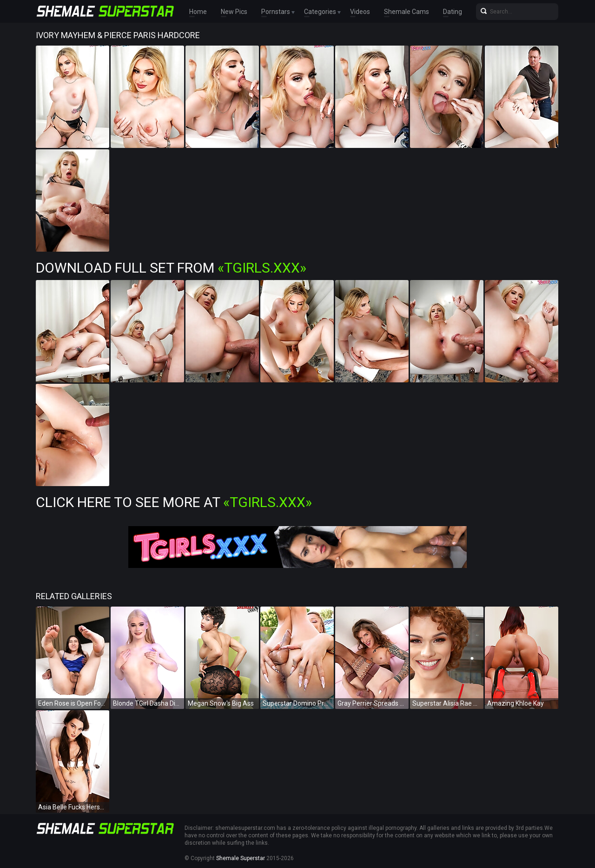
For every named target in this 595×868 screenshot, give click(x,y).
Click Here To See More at (174, 502)
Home (198, 12)
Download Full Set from (171, 268)
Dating (453, 12)
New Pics (234, 12)
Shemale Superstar (241, 858)
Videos (360, 12)
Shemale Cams (407, 12)
